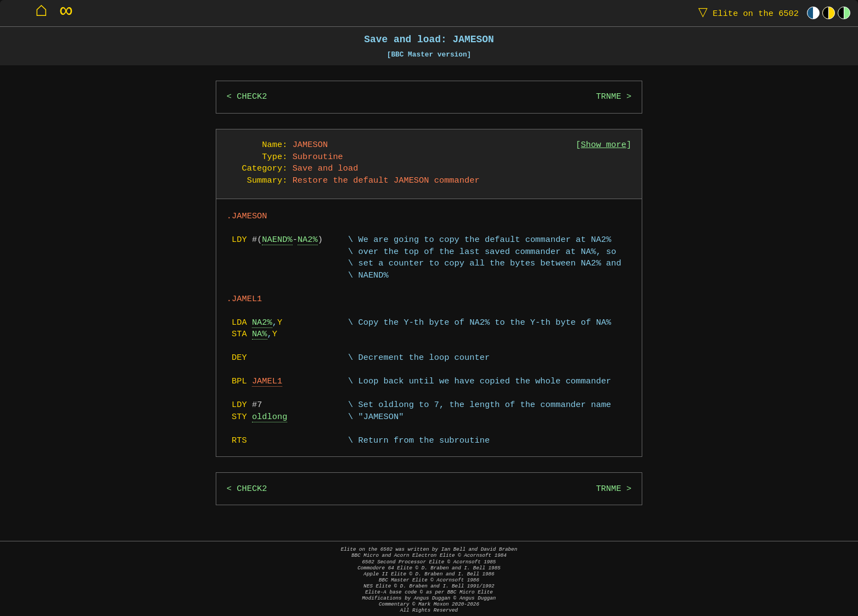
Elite (746, 13)
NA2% (308, 240)
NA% (260, 334)
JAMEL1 (267, 382)
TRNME (609, 97)
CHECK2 (252, 97)
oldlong (270, 417)
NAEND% (277, 240)
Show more (604, 145)
